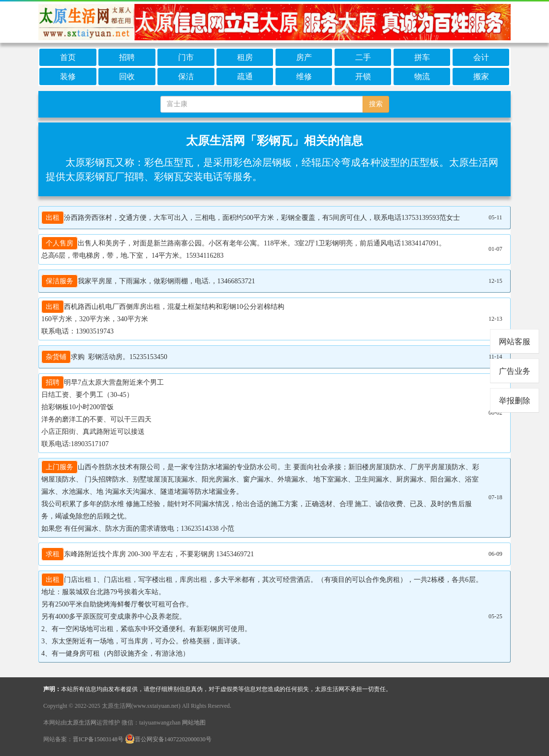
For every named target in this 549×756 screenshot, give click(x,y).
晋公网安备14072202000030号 (168, 739)
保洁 (186, 76)
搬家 (481, 76)
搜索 (376, 104)
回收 (127, 76)
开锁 (363, 76)
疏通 (245, 76)
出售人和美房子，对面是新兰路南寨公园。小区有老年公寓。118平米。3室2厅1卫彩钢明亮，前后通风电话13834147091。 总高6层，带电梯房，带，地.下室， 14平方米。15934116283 (244, 248)
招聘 (127, 57)
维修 (304, 76)
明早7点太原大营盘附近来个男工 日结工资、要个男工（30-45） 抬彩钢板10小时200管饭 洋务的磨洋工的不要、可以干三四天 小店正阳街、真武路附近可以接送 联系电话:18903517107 (103, 412)
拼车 (422, 57)
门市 (186, 57)
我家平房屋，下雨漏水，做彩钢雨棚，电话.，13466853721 (148, 281)
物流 (422, 76)
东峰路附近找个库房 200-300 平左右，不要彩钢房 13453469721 (148, 554)
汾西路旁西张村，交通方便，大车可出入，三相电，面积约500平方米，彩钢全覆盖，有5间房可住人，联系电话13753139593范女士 (251, 218)
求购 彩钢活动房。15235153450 (104, 357)
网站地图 (194, 723)
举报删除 (515, 401)
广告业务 (515, 371)
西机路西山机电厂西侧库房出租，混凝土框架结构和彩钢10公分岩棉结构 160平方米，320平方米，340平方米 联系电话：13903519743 (163, 318)
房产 (304, 57)
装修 (68, 76)
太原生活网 (82, 723)
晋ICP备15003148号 (98, 739)
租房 (245, 57)
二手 (363, 57)
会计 (481, 57)
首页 (68, 57)
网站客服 (515, 342)
